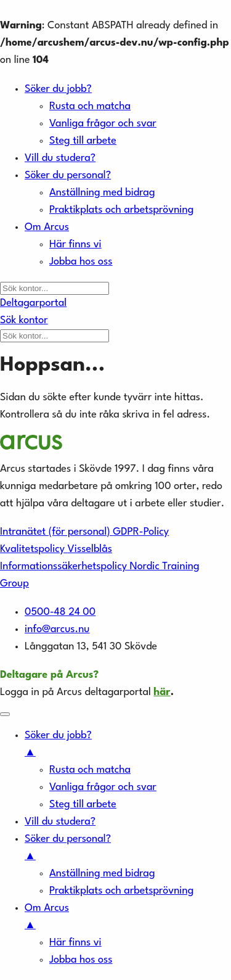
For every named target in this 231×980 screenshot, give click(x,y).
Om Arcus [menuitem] (128, 919)
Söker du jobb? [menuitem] (128, 746)
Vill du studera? (60, 158)
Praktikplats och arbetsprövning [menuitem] (121, 891)
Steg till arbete (83, 141)
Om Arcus (47, 227)
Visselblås (90, 549)
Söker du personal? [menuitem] (128, 850)
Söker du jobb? (58, 89)
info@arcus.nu (57, 629)
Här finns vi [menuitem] (75, 943)
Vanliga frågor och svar (103, 124)
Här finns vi (75, 245)
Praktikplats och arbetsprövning (121, 210)
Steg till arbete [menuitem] (83, 805)
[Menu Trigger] (5, 714)
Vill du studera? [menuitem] (60, 822)
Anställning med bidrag (102, 193)
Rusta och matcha (90, 106)
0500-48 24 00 (60, 612)
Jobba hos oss (81, 262)
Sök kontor (24, 320)
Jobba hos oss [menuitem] (81, 960)
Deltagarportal (33, 303)
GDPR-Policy (141, 532)
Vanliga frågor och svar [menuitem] (103, 787)
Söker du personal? (68, 175)
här (162, 692)
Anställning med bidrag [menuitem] (102, 874)
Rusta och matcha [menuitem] (90, 770)
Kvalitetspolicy (34, 549)
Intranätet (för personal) (56, 532)
